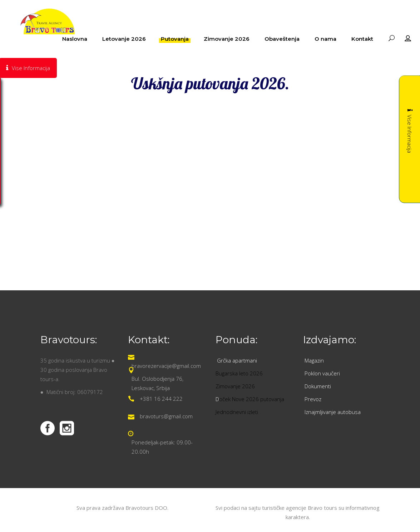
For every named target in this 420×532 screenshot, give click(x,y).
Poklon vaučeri (322, 373)
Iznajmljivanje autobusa (333, 412)
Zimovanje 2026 (235, 386)
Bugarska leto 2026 (239, 373)
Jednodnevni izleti (238, 412)
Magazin (314, 360)
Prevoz (314, 399)
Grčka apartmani (238, 360)
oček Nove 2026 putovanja (252, 399)
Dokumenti (318, 386)
